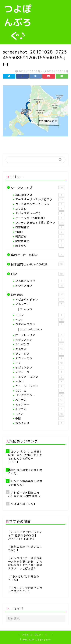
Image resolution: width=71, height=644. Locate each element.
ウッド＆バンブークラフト (40, 204)
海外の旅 (38, 295)
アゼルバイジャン (40, 300)
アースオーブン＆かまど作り (40, 199)
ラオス (40, 414)
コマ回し (40, 209)
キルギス (40, 349)
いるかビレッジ (40, 281)
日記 (38, 274)
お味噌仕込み (40, 195)
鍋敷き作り (40, 241)
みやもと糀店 (40, 286)
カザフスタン (40, 340)
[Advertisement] (53, 17)
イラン (40, 315)
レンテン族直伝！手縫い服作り (40, 223)
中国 (40, 418)
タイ (40, 363)
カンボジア (40, 344)
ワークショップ (38, 188)
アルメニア (40, 304)
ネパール (40, 391)
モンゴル (40, 409)
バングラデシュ (40, 395)
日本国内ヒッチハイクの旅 (38, 264)
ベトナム (40, 400)
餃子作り (40, 246)
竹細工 (40, 232)
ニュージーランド (40, 386)
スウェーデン (40, 358)
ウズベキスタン (40, 324)
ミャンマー (40, 405)
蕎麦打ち (40, 236)
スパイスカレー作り (40, 213)
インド (40, 320)
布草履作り (40, 227)
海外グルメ (40, 423)
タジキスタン (40, 368)
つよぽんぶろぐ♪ (18, 22)
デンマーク (40, 372)
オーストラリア (40, 335)
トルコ (40, 381)
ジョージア (40, 354)
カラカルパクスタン (31, 329)
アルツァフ (26, 309)
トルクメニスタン (40, 377)
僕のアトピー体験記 (38, 255)
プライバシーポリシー (33, 635)
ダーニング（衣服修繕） (40, 218)
